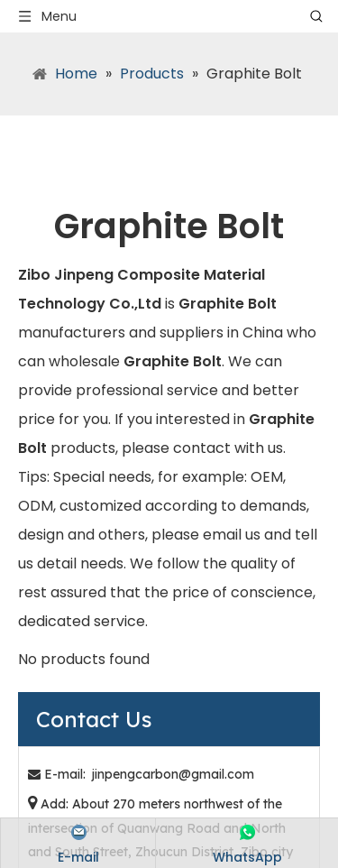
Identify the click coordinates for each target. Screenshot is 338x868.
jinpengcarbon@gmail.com (173, 774)
